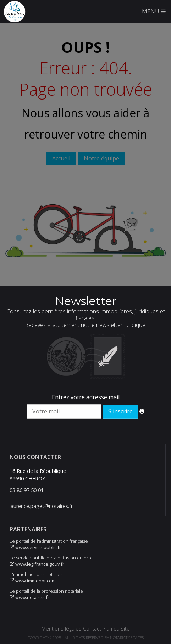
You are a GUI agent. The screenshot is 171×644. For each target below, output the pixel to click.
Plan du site (116, 629)
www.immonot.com (33, 581)
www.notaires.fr (29, 597)
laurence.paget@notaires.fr (41, 506)
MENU (154, 11)
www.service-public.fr (35, 547)
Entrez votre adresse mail (86, 397)
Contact (92, 629)
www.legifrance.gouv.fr (37, 564)
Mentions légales (62, 629)
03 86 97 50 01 (27, 490)
